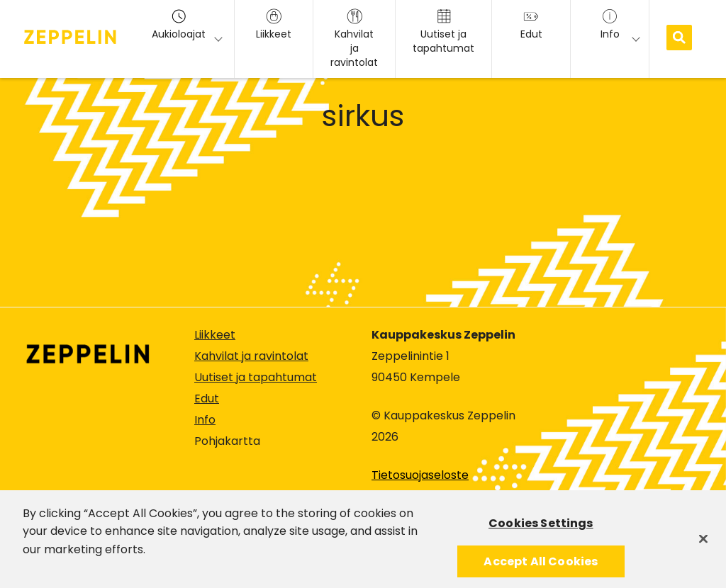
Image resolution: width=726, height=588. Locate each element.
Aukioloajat (179, 25)
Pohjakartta (227, 441)
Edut (207, 398)
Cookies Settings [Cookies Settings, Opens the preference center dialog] (541, 527)
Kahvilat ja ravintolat (251, 356)
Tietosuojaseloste (420, 475)
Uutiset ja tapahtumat (256, 377)
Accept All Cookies (541, 566)
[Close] (703, 543)
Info (205, 420)
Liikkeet (215, 335)
